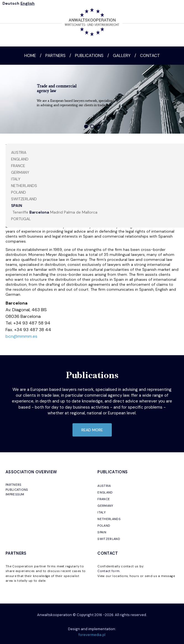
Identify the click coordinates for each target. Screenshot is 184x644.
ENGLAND (105, 492)
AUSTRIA (19, 152)
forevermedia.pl (92, 635)
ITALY (16, 179)
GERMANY (105, 506)
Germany (20, 172)
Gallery (122, 56)
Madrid (56, 212)
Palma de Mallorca (81, 212)
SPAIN (17, 206)
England (20, 159)
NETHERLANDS (24, 186)
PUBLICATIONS (17, 490)
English (28, 3)
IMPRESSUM (15, 494)
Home (30, 56)
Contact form (108, 571)
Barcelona (39, 212)
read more (92, 430)
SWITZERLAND (24, 199)
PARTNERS (14, 485)
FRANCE (18, 166)
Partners (55, 56)
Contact (150, 56)
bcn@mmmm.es (21, 336)
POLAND (19, 192)
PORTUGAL (21, 219)
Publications (89, 56)
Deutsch (11, 3)
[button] (86, 126)
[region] (92, 99)
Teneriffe (20, 212)
